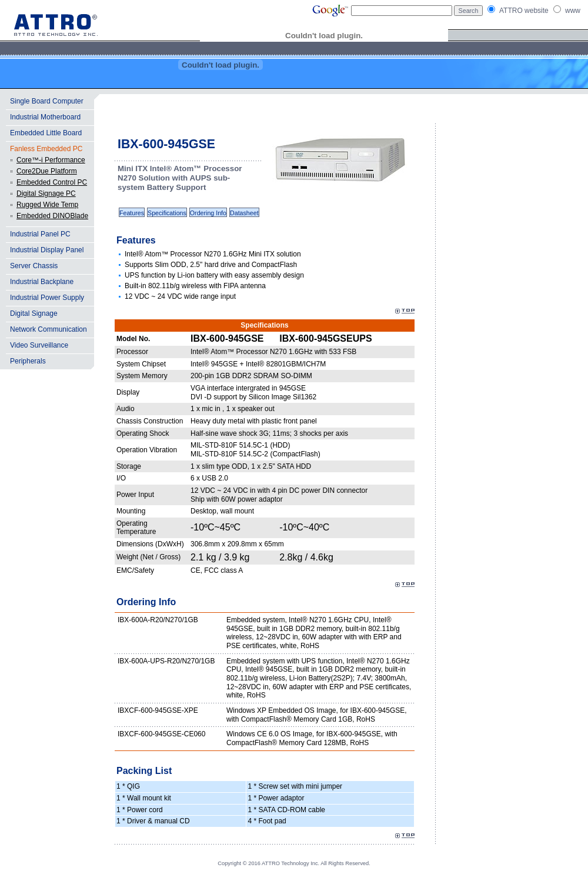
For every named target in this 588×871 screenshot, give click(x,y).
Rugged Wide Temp (47, 205)
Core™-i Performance (51, 160)
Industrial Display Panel (47, 250)
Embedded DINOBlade (52, 216)
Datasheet (244, 213)
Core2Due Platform (47, 171)
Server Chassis (34, 266)
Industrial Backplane (42, 282)
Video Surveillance (39, 345)
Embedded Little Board (46, 133)
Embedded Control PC (52, 182)
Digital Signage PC (46, 193)
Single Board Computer (47, 101)
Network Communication (49, 329)
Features (132, 213)
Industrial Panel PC (40, 234)
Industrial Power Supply (47, 298)
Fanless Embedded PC (46, 149)
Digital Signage (34, 313)
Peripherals (28, 361)
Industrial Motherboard (45, 117)
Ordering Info (208, 213)
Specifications (167, 213)
